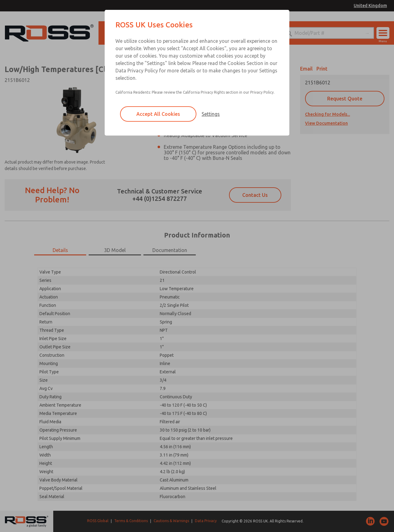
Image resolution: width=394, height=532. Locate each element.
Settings (211, 114)
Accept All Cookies (158, 114)
